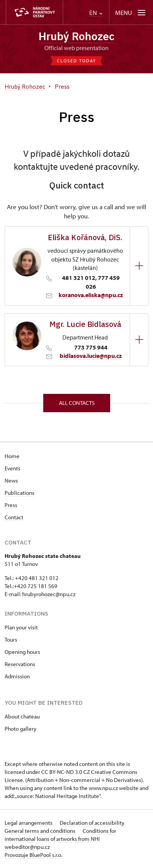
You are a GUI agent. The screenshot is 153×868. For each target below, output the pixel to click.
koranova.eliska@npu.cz (91, 295)
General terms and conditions (41, 831)
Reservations (20, 664)
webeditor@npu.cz (27, 847)
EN (96, 13)
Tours (11, 640)
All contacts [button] (77, 403)
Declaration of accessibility (92, 823)
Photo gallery (20, 729)
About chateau (22, 716)
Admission (17, 676)
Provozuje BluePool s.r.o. (33, 855)
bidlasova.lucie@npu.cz (91, 356)
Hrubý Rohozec (76, 36)
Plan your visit (21, 627)
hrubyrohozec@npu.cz (49, 594)
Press (11, 505)
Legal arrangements (29, 823)
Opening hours (22, 652)
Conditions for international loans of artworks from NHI (60, 835)
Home (12, 456)
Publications (20, 493)
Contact (14, 517)
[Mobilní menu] (131, 12)
